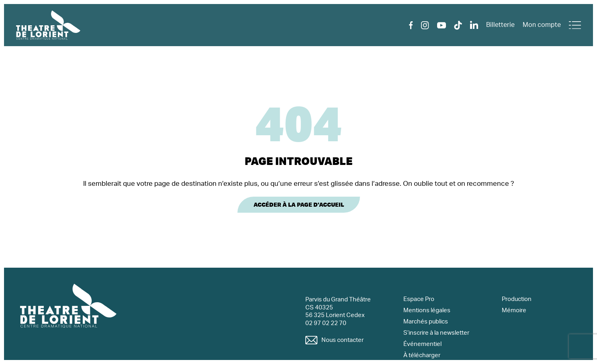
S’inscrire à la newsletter (436, 333)
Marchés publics (426, 322)
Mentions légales (427, 310)
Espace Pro (419, 299)
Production (517, 299)
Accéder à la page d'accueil (299, 205)
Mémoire (514, 310)
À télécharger (422, 355)
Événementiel (422, 344)
